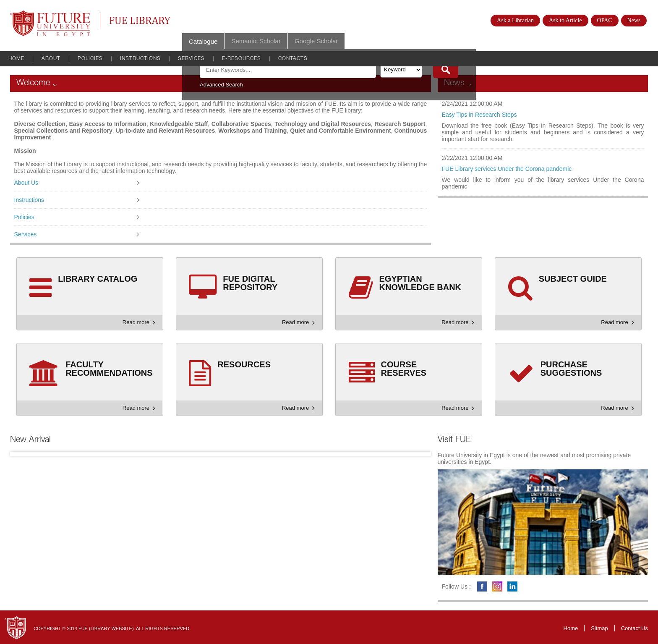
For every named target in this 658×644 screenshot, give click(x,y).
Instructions (140, 59)
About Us (26, 183)
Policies (90, 59)
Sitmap (599, 628)
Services (191, 59)
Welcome (33, 84)
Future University (41, 15)
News (634, 20)
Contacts (293, 59)
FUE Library (140, 21)
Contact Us (634, 628)
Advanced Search (221, 85)
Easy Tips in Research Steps (479, 115)
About (51, 59)
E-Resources (242, 59)
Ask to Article (565, 20)
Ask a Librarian (515, 20)
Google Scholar (316, 41)
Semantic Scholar (256, 41)
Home (16, 59)
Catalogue (203, 41)
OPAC (605, 20)
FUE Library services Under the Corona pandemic (507, 169)
